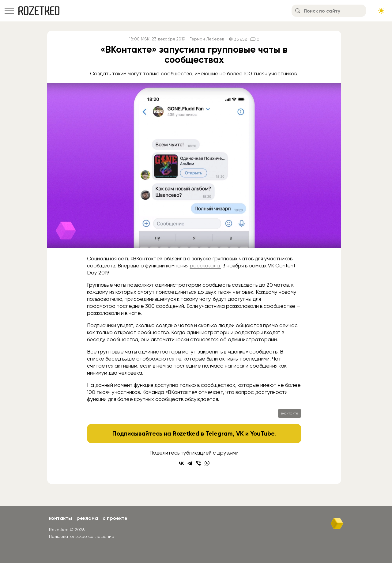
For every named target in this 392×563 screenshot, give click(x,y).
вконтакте (290, 413)
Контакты (60, 518)
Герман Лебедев (207, 39)
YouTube (262, 433)
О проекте (115, 518)
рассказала (205, 266)
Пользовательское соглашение (82, 536)
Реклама (87, 518)
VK (240, 433)
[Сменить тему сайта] (381, 11)
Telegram (219, 433)
